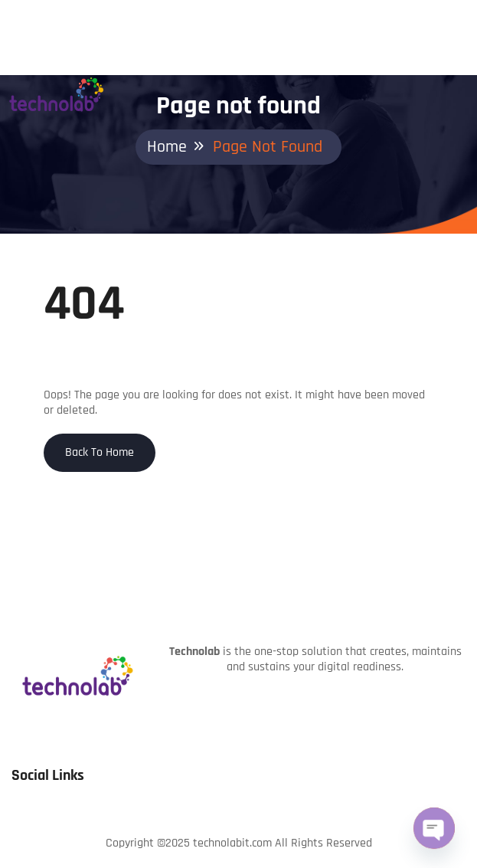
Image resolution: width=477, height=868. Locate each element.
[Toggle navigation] (466, 66)
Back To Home (100, 452)
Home (167, 147)
